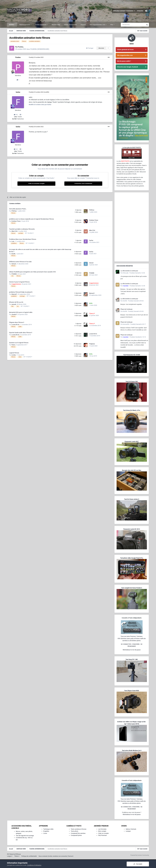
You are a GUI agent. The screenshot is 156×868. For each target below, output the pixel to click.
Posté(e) (36, 57)
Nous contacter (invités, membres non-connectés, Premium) (56, 856)
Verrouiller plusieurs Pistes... (18, 209)
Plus (112, 25)
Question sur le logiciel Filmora (19, 343)
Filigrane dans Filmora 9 (17, 322)
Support (83, 25)
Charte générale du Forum (125, 50)
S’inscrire (140, 11)
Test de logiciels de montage (25, 836)
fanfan (18, 92)
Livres (45, 833)
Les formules (102, 829)
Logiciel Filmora (14, 353)
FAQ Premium (103, 835)
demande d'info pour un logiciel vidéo (21, 312)
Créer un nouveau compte (36, 183)
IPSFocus (18, 854)
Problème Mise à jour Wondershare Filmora (23, 239)
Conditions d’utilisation (34, 865)
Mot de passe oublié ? (124, 61)
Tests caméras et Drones (79, 829)
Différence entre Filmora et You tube (20, 262)
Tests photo (74, 831)
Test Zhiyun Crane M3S (132, 691)
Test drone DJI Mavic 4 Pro (132, 410)
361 (16, 115)
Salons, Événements (70, 25)
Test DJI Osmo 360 (132, 381)
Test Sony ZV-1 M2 (132, 659)
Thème (17, 856)
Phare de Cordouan (126, 309)
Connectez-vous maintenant (83, 183)
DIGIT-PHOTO (125, 161)
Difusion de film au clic (16, 302)
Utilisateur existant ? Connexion (124, 11)
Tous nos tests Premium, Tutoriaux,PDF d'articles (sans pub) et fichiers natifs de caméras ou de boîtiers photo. (132, 638)
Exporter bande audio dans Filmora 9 (21, 333)
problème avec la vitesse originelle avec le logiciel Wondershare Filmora (31, 219)
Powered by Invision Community (140, 855)
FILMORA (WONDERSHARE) (40, 49)
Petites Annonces (41, 25)
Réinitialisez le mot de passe (132, 650)
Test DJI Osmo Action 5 (132, 499)
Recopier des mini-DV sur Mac (132, 470)
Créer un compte (103, 833)
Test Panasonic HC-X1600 (132, 355)
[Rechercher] (133, 25)
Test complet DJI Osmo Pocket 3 (132, 588)
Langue (10, 856)
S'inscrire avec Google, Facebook (128, 67)
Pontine (18, 57)
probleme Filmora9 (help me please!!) (21, 292)
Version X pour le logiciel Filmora (19, 282)
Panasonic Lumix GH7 (132, 441)
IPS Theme (10, 854)
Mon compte (102, 831)
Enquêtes (46, 831)
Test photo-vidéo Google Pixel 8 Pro (132, 558)
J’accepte (138, 864)
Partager (90, 48)
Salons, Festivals (131, 829)
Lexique (128, 831)
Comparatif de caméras (78, 833)
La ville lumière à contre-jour (129, 271)
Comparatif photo (76, 835)
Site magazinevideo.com (98, 25)
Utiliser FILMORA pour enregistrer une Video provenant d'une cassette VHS (32, 272)
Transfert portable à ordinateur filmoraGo (22, 229)
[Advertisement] (132, 227)
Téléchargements (25, 25)
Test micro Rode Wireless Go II (132, 750)
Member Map (56, 25)
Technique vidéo (48, 829)
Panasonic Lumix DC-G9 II (132, 529)
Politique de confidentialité (29, 856)
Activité (12, 25)
